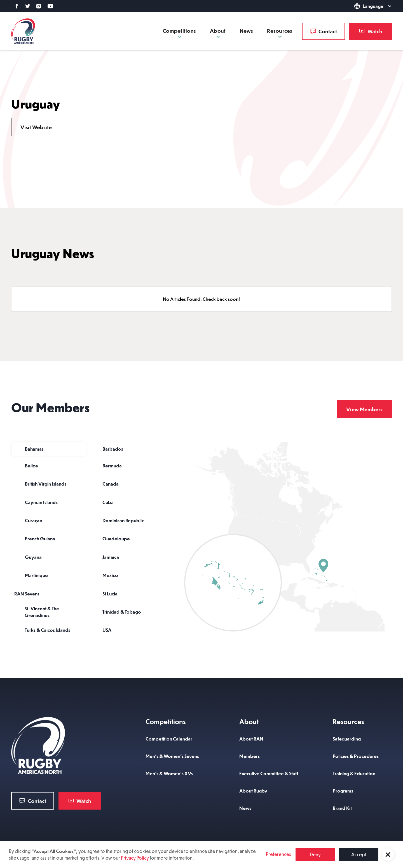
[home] (23, 31)
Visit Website (36, 127)
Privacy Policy (135, 858)
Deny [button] (315, 854)
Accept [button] (359, 854)
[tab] (49, 449)
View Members (364, 409)
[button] (388, 855)
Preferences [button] (278, 854)
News (246, 31)
